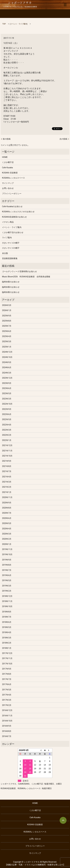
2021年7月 (7, 471)
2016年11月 (7, 716)
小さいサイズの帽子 (11, 248)
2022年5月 (7, 419)
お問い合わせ (8, 188)
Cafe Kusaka (7, 168)
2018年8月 (7, 612)
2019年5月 (7, 580)
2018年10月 (7, 606)
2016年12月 (7, 710)
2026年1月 (7, 310)
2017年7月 (7, 679)
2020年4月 (7, 529)
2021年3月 (7, 482)
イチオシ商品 (8, 222)
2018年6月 (7, 622)
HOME (5, 157)
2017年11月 (7, 658)
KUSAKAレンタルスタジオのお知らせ (18, 212)
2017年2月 (7, 705)
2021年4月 (7, 477)
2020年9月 (7, 503)
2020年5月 (7, 523)
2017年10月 (7, 664)
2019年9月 (7, 560)
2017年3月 (7, 700)
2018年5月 (7, 627)
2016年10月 (7, 721)
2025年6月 (7, 331)
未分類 (5, 253)
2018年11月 (7, 601)
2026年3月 (7, 305)
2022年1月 (7, 440)
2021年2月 (7, 487)
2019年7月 (7, 570)
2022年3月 (7, 430)
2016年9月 (7, 726)
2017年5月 (7, 690)
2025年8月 (7, 321)
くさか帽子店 (8, 162)
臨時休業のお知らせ (11, 282)
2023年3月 (7, 399)
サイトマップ (8, 183)
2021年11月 (7, 451)
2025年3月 (7, 341)
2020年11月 (7, 497)
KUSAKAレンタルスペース (13, 178)
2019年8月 (7, 565)
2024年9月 (7, 362)
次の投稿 (63, 139)
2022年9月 (7, 409)
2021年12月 (7, 445)
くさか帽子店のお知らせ (13, 232)
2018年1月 (7, 648)
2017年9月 (7, 669)
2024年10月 (7, 357)
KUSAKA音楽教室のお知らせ (14, 217)
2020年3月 (7, 534)
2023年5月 (7, 393)
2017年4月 (7, 695)
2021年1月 (7, 492)
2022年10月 (7, 404)
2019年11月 (7, 549)
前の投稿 (7, 139)
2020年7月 (7, 513)
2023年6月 (7, 388)
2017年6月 (7, 684)
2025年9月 (7, 316)
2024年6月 (7, 367)
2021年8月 (7, 466)
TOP (4, 24)
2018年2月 (7, 643)
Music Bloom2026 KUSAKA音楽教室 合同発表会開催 (26, 277)
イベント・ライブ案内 (19, 24)
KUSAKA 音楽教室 (10, 173)
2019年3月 (7, 586)
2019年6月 (7, 575)
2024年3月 (7, 373)
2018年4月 (7, 632)
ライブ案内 (7, 238)
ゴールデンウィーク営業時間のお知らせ (19, 271)
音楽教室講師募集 (10, 258)
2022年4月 (7, 425)
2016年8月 (7, 731)
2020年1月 (7, 544)
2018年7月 (7, 617)
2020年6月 (7, 518)
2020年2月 (7, 539)
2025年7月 (7, 326)
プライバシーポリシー (12, 194)
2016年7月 (7, 736)
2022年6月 (7, 414)
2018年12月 (7, 596)
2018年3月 (7, 638)
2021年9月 (7, 461)
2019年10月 (7, 554)
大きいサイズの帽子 (11, 243)
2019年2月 (7, 591)
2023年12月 (7, 378)
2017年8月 (7, 674)
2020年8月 (7, 508)
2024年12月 (7, 352)
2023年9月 (7, 383)
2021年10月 (7, 456)
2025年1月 (7, 347)
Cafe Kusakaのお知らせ (12, 206)
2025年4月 (7, 336)
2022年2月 (7, 435)
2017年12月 (7, 653)
